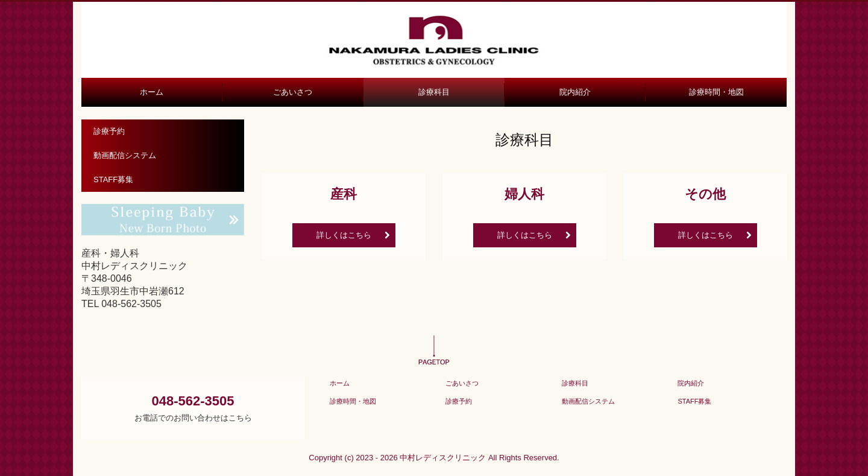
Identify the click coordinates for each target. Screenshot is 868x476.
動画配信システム (125, 155)
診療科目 (434, 92)
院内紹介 (575, 92)
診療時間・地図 (716, 92)
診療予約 (109, 131)
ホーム (152, 92)
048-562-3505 (131, 304)
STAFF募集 (113, 179)
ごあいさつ (293, 92)
